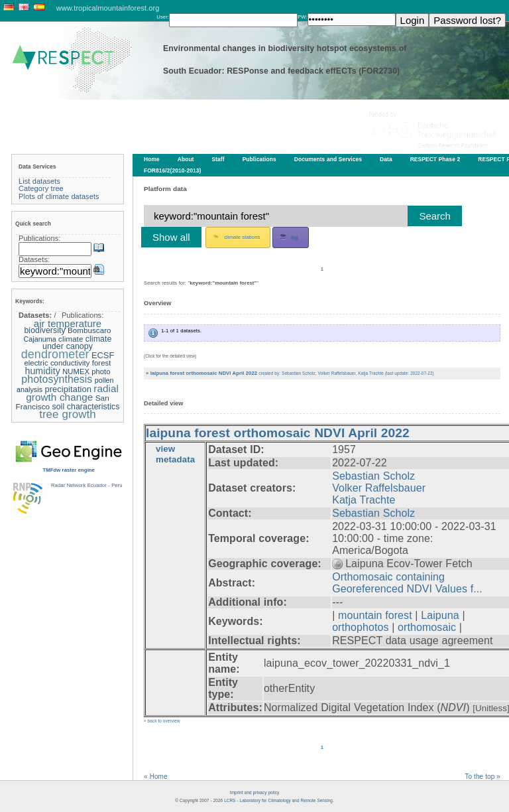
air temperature (68, 323)
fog (289, 237)
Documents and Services (328, 159)
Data (386, 159)
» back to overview (162, 721)
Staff (218, 159)
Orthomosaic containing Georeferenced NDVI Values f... (407, 583)
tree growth (68, 414)
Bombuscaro (89, 330)
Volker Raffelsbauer (379, 488)
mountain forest (375, 615)
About (186, 159)
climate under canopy (77, 343)
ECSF (103, 355)
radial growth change (72, 393)
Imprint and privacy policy (254, 792)
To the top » (482, 777)
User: (163, 17)
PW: (303, 17)
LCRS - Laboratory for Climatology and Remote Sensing (278, 800)
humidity (42, 371)
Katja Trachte (364, 500)
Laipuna (440, 615)
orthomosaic (427, 627)
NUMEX (76, 372)
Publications (259, 159)
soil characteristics (86, 407)
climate (71, 339)
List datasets (39, 181)
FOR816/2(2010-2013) (172, 170)
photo (101, 372)
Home (152, 159)
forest (102, 363)
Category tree (41, 188)
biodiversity (44, 330)
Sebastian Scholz (373, 476)
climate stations (237, 237)
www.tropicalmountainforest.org (108, 8)
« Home (156, 777)
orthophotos (360, 627)
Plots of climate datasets (59, 196)
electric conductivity (57, 363)
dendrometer (55, 354)
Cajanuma (39, 339)
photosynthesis (57, 379)
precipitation (68, 389)
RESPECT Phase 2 (435, 159)
